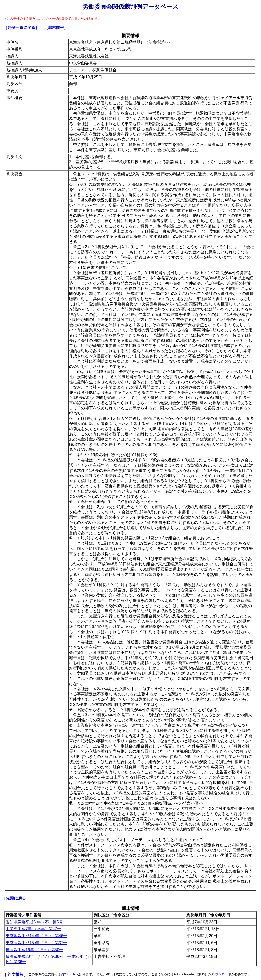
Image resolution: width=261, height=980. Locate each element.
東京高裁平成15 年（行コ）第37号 (36, 943)
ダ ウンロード (221, 974)
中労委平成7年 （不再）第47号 (33, 929)
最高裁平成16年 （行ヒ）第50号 (34, 950)
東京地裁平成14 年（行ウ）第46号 (36, 936)
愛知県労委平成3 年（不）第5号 (34, 922)
